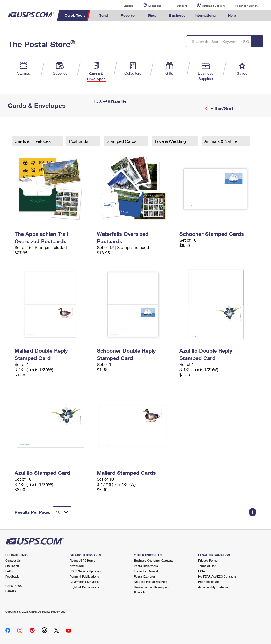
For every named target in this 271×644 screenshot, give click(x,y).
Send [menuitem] (103, 15)
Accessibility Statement (214, 587)
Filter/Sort (221, 108)
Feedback (12, 576)
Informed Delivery (214, 6)
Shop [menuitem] (152, 15)
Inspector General (146, 571)
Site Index (12, 566)
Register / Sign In (246, 6)
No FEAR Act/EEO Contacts (217, 576)
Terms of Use (207, 566)
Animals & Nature (221, 141)
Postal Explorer (144, 576)
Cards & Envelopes (33, 141)
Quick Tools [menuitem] (75, 15)
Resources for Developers (152, 587)
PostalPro (141, 592)
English (123, 5)
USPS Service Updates (85, 571)
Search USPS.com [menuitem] (250, 15)
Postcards (79, 141)
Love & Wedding (171, 141)
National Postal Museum (151, 582)
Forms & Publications (84, 576)
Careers (11, 591)
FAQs (9, 571)
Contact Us (13, 560)
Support (182, 6)
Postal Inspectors (146, 566)
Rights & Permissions (84, 587)
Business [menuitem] (177, 15)
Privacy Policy (208, 560)
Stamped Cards (122, 141)
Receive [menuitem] (128, 15)
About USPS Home (82, 560)
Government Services (84, 582)
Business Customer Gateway (154, 560)
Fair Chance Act (209, 582)
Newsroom (77, 566)
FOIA (202, 571)
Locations (155, 6)
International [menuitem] (206, 15)
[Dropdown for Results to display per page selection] (62, 512)
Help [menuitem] (232, 15)
